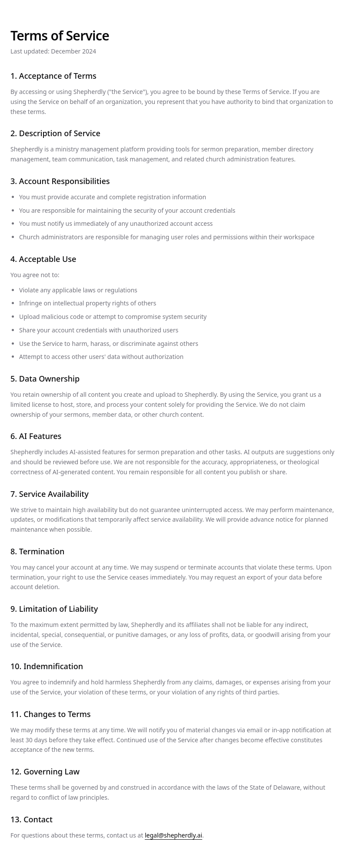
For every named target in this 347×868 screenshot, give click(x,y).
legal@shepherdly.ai (173, 835)
